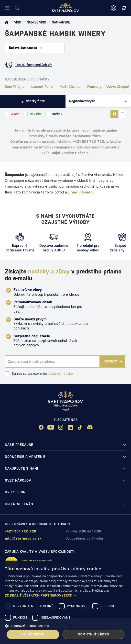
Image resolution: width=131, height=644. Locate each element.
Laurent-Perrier (43, 87)
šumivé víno (91, 175)
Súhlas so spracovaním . (40, 374)
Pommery (94, 87)
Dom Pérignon (16, 87)
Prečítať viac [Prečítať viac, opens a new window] (101, 591)
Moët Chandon (71, 87)
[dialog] (65, 602)
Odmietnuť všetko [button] (93, 634)
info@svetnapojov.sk (57, 147)
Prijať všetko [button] (33, 634)
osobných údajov (61, 373)
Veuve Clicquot (118, 87)
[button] (65, 595)
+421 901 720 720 (88, 141)
